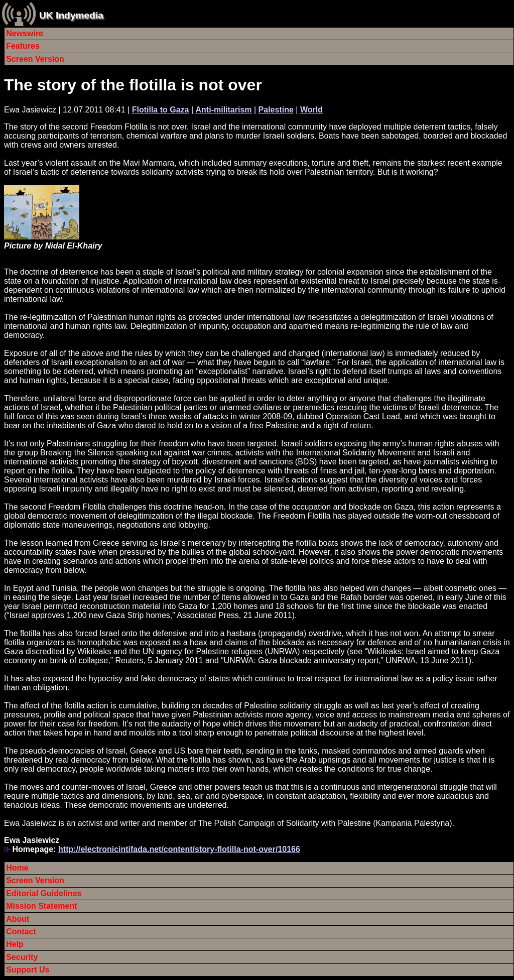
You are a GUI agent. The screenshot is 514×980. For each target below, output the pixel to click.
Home (17, 868)
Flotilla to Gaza (161, 110)
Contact (21, 932)
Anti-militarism (224, 110)
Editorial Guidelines (44, 893)
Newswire (25, 33)
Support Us (28, 970)
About (18, 919)
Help (15, 944)
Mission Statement (41, 906)
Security (22, 957)
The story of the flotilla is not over (133, 85)
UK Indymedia (71, 15)
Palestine (276, 110)
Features (23, 46)
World (311, 110)
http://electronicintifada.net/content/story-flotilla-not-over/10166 (179, 849)
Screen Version (35, 59)
